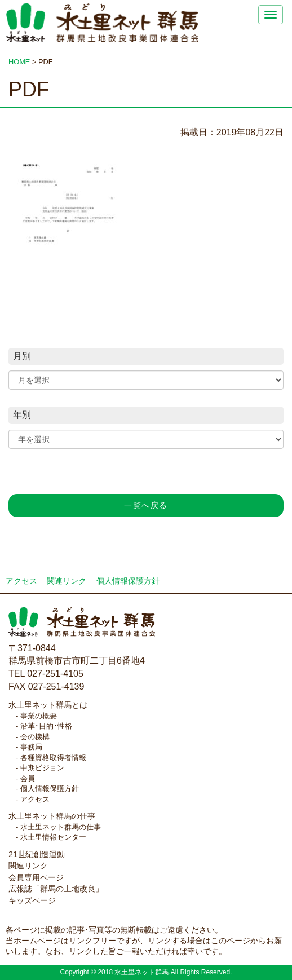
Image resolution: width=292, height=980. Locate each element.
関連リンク (67, 581)
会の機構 (35, 737)
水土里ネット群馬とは (48, 705)
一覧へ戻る (146, 505)
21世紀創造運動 (37, 854)
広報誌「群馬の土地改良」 (56, 889)
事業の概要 (39, 716)
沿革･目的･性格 (46, 726)
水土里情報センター (53, 837)
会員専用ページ (36, 877)
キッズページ (32, 900)
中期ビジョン (42, 768)
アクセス (21, 581)
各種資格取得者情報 (53, 758)
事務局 (31, 747)
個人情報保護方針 (128, 581)
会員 (28, 778)
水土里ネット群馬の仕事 (52, 816)
